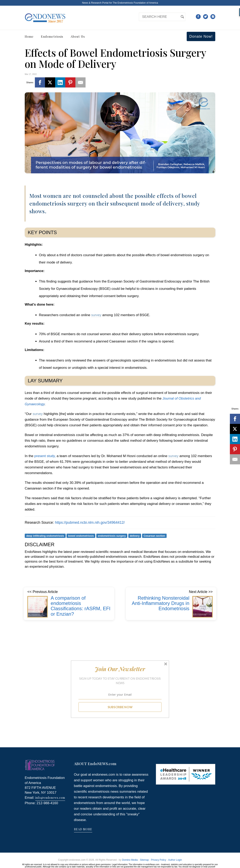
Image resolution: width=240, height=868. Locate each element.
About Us (78, 36)
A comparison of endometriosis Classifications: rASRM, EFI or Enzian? (81, 606)
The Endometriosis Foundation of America (135, 3)
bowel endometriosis (81, 536)
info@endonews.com (50, 798)
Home (29, 36)
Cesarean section (154, 536)
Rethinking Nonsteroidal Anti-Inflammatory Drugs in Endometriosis (161, 603)
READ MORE (83, 829)
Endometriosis (52, 36)
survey (96, 315)
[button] (120, 669)
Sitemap (144, 860)
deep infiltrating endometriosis (45, 536)
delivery (135, 536)
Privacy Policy (159, 860)
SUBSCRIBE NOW (120, 707)
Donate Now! (201, 36)
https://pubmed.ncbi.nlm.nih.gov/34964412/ (90, 523)
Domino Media (130, 860)
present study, (45, 456)
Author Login (175, 860)
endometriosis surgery (112, 536)
